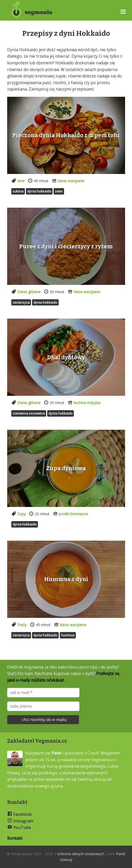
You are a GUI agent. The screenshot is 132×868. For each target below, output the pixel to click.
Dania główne (29, 292)
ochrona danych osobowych (81, 854)
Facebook (23, 814)
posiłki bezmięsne (73, 514)
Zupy (22, 514)
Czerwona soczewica (29, 413)
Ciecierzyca (21, 302)
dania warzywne (71, 181)
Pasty (22, 625)
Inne (21, 181)
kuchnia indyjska (87, 403)
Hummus (68, 635)
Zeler (59, 191)
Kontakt (15, 838)
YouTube (22, 827)
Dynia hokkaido (39, 191)
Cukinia (18, 191)
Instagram (23, 821)
